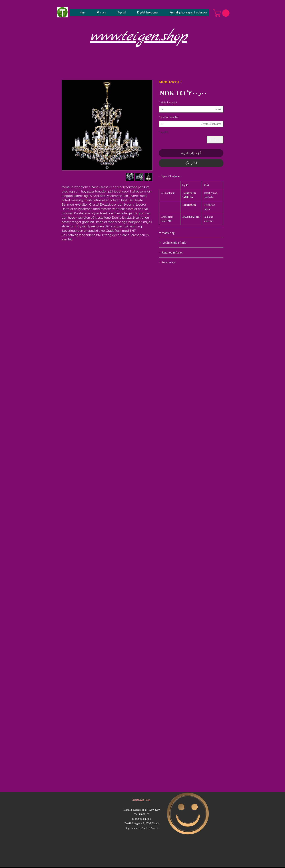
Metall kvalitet (168, 102)
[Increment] (210, 140)
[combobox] (191, 109)
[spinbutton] (215, 140)
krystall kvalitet (169, 117)
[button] (222, 13)
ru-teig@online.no (142, 819)
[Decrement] (220, 140)
